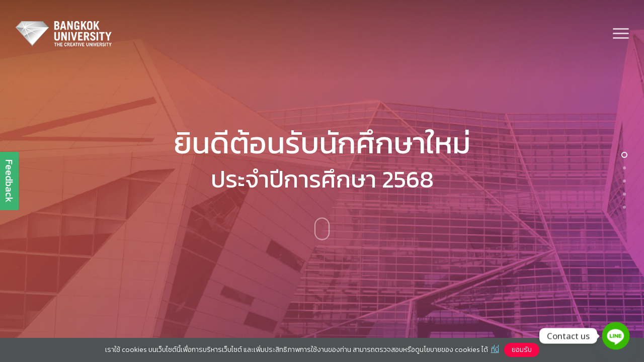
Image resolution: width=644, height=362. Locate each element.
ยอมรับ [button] (522, 350)
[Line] (616, 336)
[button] (621, 34)
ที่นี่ (495, 350)
